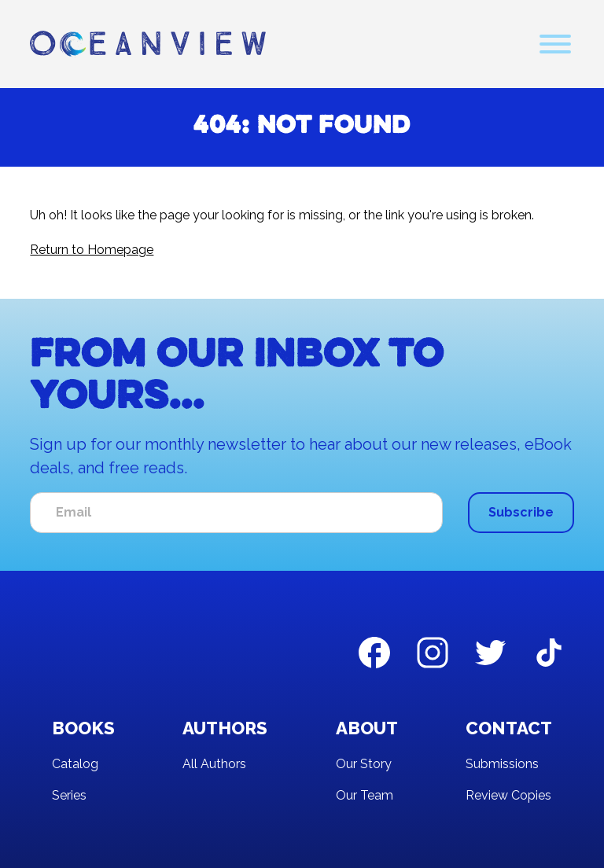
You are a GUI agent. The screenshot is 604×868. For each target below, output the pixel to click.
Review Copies (508, 795)
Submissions (502, 764)
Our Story (364, 764)
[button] (555, 44)
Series (69, 795)
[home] (148, 44)
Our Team (365, 795)
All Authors (214, 764)
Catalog (75, 764)
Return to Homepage (92, 250)
